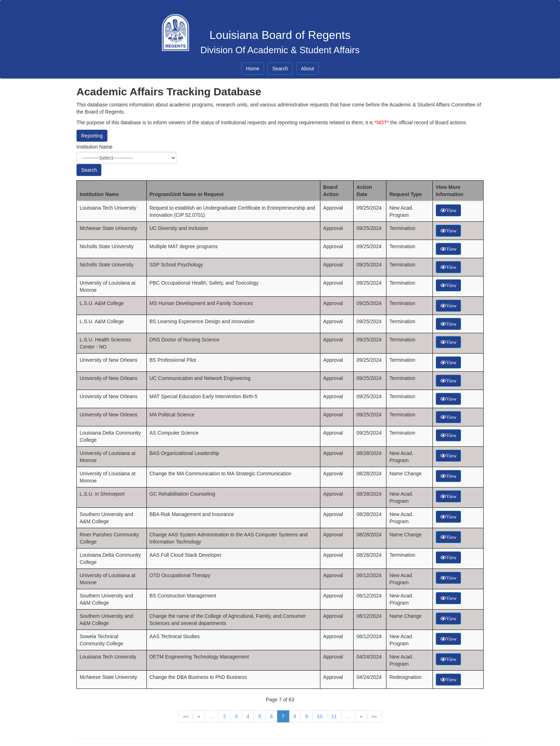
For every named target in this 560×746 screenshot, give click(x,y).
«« (186, 716)
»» (374, 716)
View (451, 210)
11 (334, 716)
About (308, 69)
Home (253, 69)
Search (280, 69)
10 (320, 716)
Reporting (92, 136)
